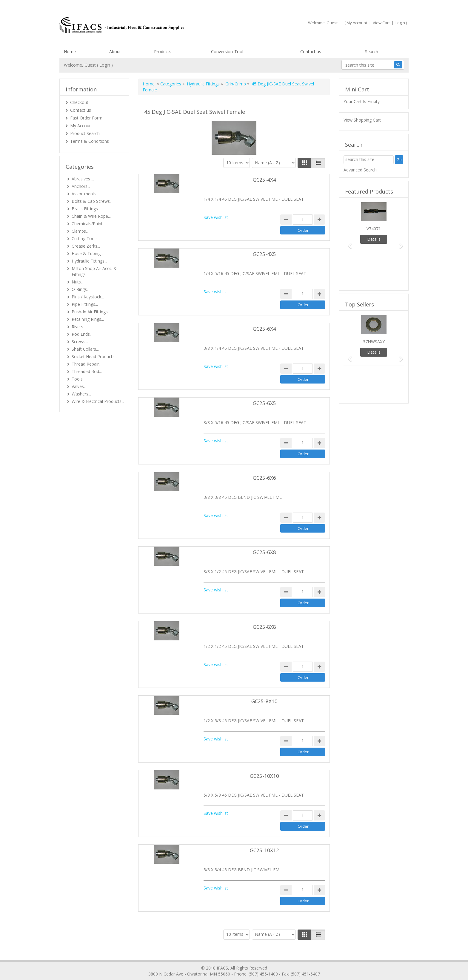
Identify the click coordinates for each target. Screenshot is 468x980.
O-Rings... (81, 289)
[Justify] (318, 163)
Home (70, 52)
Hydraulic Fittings (203, 84)
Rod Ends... (82, 334)
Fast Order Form (86, 118)
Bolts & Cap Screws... (92, 201)
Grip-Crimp (236, 84)
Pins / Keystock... (88, 297)
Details (374, 239)
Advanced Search (360, 170)
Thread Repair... (87, 364)
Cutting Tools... (86, 239)
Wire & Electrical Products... (98, 401)
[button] (348, 243)
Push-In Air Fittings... (91, 312)
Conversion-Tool (227, 52)
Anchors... (81, 186)
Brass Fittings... (86, 209)
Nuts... (78, 282)
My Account (357, 23)
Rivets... (79, 327)
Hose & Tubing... (87, 253)
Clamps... (80, 231)
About (115, 52)
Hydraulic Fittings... (89, 261)
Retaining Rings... (88, 319)
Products (163, 52)
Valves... (79, 386)
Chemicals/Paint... (88, 224)
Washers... (81, 394)
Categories (171, 84)
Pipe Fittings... (85, 304)
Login (400, 23)
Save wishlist (216, 217)
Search (372, 52)
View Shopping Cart (362, 120)
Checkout (79, 102)
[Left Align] (305, 163)
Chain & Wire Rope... (91, 216)
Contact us (311, 52)
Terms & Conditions (90, 141)
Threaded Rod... (87, 371)
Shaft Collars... (85, 349)
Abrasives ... (83, 179)
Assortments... (85, 194)
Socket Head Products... (94, 356)
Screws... (80, 342)
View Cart (381, 23)
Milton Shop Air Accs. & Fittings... (94, 271)
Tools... (78, 379)
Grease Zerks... (86, 246)
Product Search (85, 133)
